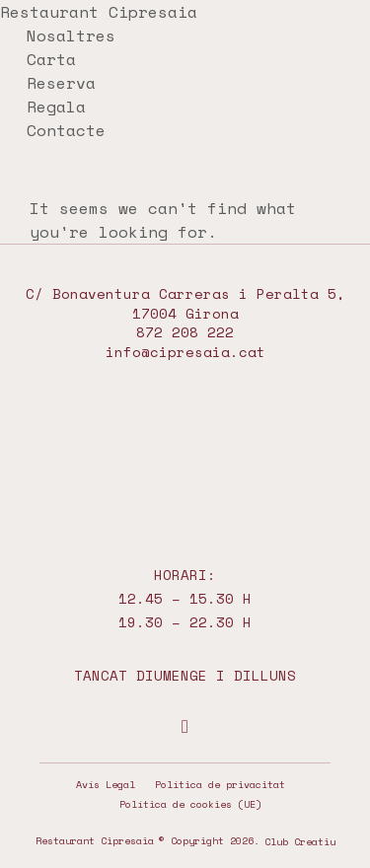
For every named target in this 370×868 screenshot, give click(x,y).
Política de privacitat (220, 785)
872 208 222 (185, 332)
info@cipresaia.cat (185, 352)
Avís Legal (106, 785)
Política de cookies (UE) (190, 804)
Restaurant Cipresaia (99, 12)
